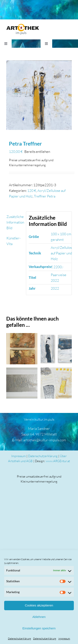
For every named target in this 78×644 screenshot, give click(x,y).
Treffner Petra (45, 196)
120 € (32, 191)
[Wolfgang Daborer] (56, 349)
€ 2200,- (57, 267)
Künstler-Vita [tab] (14, 241)
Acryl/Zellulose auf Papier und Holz (62, 253)
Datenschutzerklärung (19, 638)
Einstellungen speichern (39, 628)
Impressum (64, 638)
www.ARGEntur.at (58, 461)
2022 (55, 288)
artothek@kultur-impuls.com (45, 440)
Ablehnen (39, 617)
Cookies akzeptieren (39, 605)
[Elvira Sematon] (22, 349)
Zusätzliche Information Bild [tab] (15, 222)
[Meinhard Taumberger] (22, 383)
